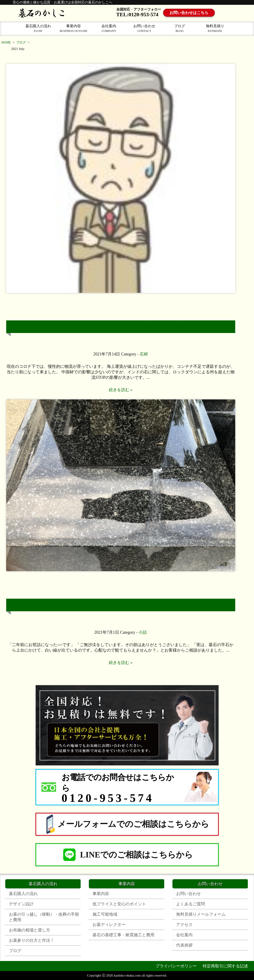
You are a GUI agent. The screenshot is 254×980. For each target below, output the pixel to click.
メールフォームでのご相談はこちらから (127, 824)
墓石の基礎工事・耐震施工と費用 (123, 935)
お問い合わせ (144, 28)
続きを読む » (121, 390)
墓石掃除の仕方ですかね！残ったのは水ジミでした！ (124, 605)
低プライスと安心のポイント (119, 904)
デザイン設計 (21, 904)
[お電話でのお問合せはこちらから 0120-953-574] (127, 787)
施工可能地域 (105, 914)
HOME (6, 42)
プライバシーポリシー (176, 966)
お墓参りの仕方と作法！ (32, 940)
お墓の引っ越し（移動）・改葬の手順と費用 (44, 917)
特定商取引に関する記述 (225, 966)
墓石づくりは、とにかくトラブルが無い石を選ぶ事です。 (124, 327)
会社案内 (109, 28)
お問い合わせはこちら (190, 13)
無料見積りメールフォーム (201, 914)
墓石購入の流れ (38, 28)
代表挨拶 (184, 945)
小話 (143, 632)
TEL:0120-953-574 (137, 15)
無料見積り (215, 28)
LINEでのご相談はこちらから (127, 855)
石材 (144, 354)
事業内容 (74, 28)
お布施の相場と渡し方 (30, 930)
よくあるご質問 (191, 904)
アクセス (184, 925)
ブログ (180, 28)
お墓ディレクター (109, 925)
